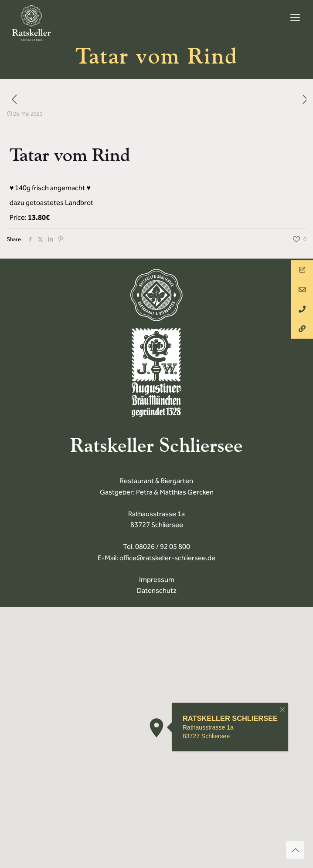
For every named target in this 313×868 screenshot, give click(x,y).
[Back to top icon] (295, 850)
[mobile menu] (295, 18)
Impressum (157, 580)
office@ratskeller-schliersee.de (167, 558)
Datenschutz (157, 590)
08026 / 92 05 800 (163, 547)
